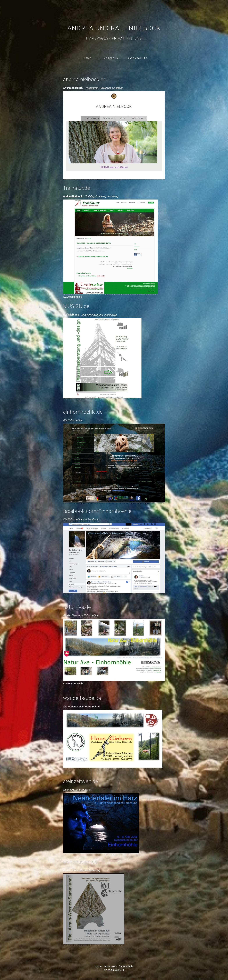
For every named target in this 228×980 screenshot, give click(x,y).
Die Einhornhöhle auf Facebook (81, 520)
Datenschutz (137, 58)
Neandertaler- (71, 790)
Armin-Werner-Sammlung (86, 870)
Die (65, 707)
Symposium (85, 790)
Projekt (67, 870)
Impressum (111, 58)
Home (87, 58)
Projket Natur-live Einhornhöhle (81, 616)
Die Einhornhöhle (73, 420)
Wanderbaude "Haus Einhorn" (84, 707)
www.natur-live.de (73, 684)
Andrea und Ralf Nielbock (114, 28)
